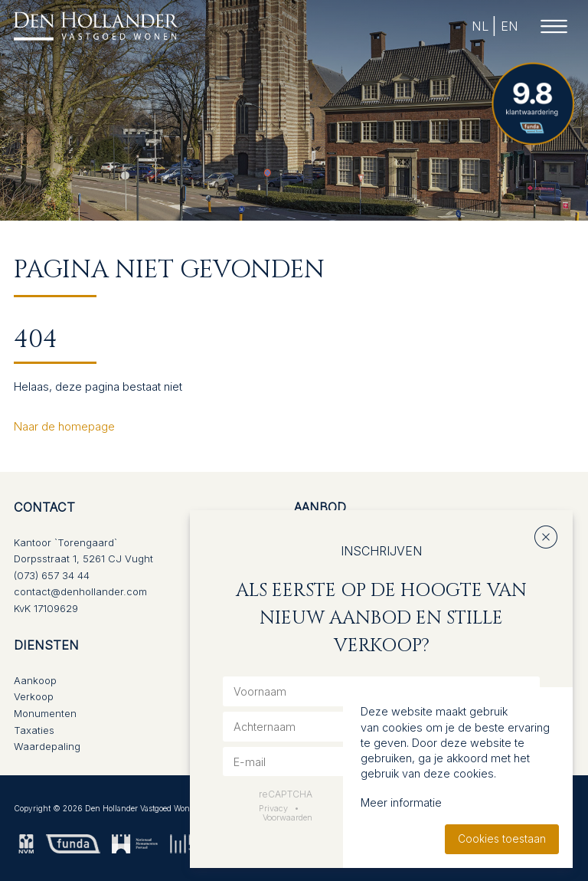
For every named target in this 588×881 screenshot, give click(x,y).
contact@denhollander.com (80, 591)
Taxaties (34, 730)
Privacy (273, 808)
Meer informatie (401, 802)
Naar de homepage (64, 426)
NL (479, 26)
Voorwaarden (287, 817)
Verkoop (34, 696)
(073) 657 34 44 (52, 575)
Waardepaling (47, 746)
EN (509, 26)
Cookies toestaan (502, 839)
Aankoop (35, 680)
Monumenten (45, 713)
